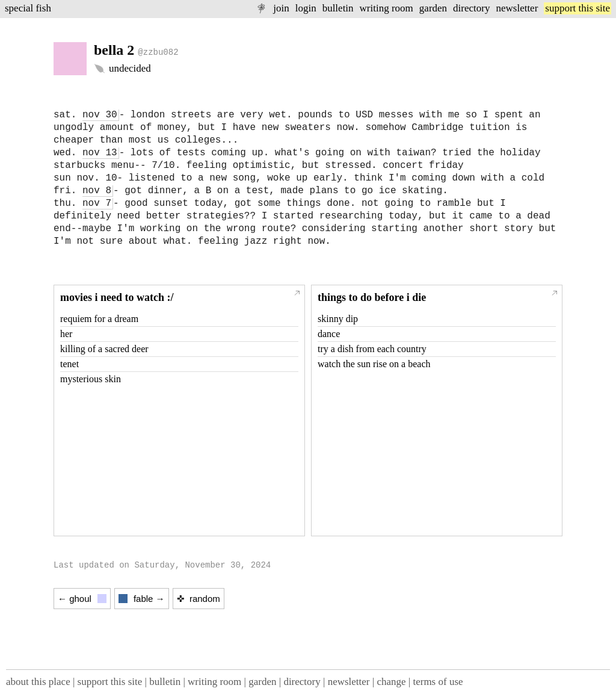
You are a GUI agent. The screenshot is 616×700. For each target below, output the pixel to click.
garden (433, 8)
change (391, 682)
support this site (577, 8)
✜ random (199, 599)
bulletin (338, 8)
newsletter (517, 8)
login (306, 8)
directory (471, 8)
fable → (142, 599)
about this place (38, 682)
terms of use (438, 682)
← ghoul (82, 599)
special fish (28, 8)
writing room (387, 8)
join (281, 8)
